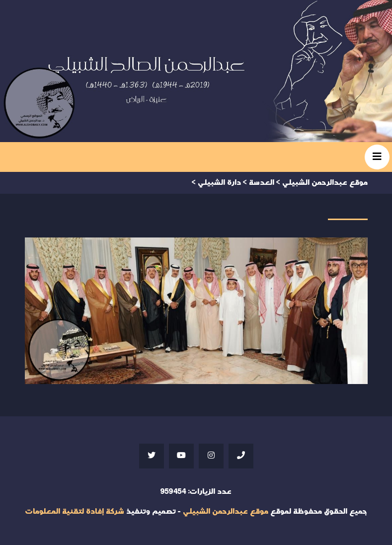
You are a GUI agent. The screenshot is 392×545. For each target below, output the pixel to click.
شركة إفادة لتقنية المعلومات (75, 511)
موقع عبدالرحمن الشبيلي (226, 511)
